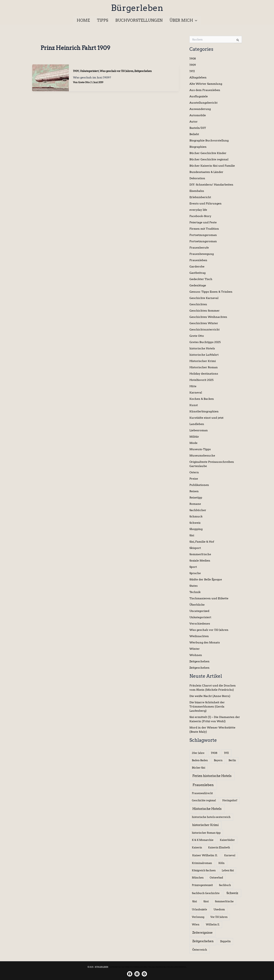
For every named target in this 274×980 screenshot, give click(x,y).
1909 (76, 71)
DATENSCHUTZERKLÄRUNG (134, 967)
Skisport (195, 548)
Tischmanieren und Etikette (209, 598)
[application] (196, 20)
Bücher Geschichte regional (209, 159)
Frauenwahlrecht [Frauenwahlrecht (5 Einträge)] (202, 793)
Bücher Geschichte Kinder (208, 153)
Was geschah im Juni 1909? (92, 77)
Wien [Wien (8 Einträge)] (196, 925)
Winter (195, 649)
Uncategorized (199, 611)
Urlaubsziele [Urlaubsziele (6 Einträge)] (199, 909)
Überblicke (197, 605)
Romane (195, 504)
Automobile (198, 115)
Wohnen (196, 655)
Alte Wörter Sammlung (206, 84)
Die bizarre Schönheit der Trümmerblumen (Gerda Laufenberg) (207, 707)
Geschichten (198, 304)
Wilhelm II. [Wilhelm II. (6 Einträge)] (213, 925)
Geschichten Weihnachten (208, 317)
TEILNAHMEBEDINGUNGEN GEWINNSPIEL (167, 967)
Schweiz (195, 523)
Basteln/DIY (198, 128)
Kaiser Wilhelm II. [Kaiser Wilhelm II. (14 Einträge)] (205, 855)
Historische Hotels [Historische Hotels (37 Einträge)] (207, 809)
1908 (193, 59)
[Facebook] (130, 974)
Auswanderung (200, 109)
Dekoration (197, 178)
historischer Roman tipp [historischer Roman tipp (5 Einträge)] (206, 833)
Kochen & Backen (202, 399)
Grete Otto (197, 336)
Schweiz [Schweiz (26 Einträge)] (232, 893)
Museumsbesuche (202, 456)
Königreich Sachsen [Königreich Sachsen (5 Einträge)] (204, 870)
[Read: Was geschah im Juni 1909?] (51, 77)
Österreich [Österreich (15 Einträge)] (200, 950)
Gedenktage (198, 285)
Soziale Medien (200, 561)
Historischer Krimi (203, 361)
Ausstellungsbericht (203, 103)
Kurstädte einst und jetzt (206, 418)
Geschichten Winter (204, 323)
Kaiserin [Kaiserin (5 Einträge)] (197, 848)
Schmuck (196, 516)
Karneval (196, 393)
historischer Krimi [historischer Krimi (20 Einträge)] (205, 825)
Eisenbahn (197, 191)
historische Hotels (202, 348)
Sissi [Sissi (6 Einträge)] (206, 901)
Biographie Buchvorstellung (209, 140)
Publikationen (199, 485)
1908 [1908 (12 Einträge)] (214, 753)
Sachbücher (198, 510)
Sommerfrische (200, 554)
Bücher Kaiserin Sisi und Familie (212, 166)
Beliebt (194, 134)
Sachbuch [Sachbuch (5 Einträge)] (225, 885)
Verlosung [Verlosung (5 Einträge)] (198, 917)
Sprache (195, 573)
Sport (193, 567)
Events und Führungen (206, 203)
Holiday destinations (204, 374)
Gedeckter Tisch (201, 279)
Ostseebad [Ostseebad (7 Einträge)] (216, 878)
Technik (195, 592)
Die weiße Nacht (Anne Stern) (210, 696)
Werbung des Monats (205, 642)
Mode (193, 443)
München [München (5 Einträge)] (198, 878)
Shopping (196, 529)
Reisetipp (196, 498)
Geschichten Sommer (205, 311)
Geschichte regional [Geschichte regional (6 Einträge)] (204, 800)
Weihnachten (199, 636)
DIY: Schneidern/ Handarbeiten (211, 185)
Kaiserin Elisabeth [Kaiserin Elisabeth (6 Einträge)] (219, 848)
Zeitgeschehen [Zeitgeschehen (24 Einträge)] (203, 941)
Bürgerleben (137, 8)
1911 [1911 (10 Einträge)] (226, 753)
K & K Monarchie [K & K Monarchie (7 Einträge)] (203, 840)
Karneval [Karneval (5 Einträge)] (230, 855)
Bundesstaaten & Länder (206, 172)
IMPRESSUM (115, 967)
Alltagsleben (198, 77)
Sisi (192, 535)
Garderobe (197, 266)
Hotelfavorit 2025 (201, 380)
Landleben (197, 424)
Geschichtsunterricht (205, 329)
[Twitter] (144, 974)
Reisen (194, 491)
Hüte (193, 386)
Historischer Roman (204, 367)
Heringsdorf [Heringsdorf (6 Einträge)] (230, 800)
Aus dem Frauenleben (205, 90)
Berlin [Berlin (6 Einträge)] (232, 760)
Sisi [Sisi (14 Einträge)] (195, 901)
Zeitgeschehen (143, 71)
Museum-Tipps (200, 449)
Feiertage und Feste (203, 222)
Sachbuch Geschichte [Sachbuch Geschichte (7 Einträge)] (206, 893)
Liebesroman (199, 430)
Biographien (198, 147)
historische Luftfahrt (204, 355)
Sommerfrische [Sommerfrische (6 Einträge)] (224, 901)
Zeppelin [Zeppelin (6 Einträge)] (225, 941)
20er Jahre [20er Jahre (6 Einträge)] (198, 753)
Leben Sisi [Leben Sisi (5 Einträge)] (228, 870)
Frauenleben (198, 260)
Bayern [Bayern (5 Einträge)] (218, 760)
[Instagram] (137, 974)
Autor (194, 122)
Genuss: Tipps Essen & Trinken (211, 292)
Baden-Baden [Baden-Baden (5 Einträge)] (200, 760)
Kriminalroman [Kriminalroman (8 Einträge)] (202, 863)
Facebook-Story (200, 216)
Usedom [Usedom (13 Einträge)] (219, 909)
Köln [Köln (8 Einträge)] (221, 863)
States (194, 586)
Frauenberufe (199, 248)
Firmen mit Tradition (204, 229)
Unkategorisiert (89, 71)
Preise (194, 479)
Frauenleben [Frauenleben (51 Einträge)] (203, 785)
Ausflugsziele (199, 96)
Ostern (194, 472)
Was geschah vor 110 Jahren (117, 71)
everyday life (198, 210)
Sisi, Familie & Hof (202, 542)
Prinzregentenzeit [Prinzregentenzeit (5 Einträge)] (202, 885)
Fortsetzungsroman (203, 235)
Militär (194, 437)
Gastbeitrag (197, 273)
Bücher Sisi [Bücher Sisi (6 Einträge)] (199, 768)
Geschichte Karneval (204, 298)
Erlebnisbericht (200, 197)
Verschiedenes (200, 624)
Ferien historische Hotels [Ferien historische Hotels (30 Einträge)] (212, 776)
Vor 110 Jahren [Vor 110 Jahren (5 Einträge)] (219, 917)
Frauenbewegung (202, 254)
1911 (192, 71)
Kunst (194, 405)
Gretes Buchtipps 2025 (205, 342)
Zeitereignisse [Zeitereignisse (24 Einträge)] (203, 932)
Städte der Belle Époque (206, 579)
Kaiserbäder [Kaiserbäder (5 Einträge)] (227, 840)
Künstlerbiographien (204, 411)
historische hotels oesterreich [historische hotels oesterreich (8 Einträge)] (211, 817)
